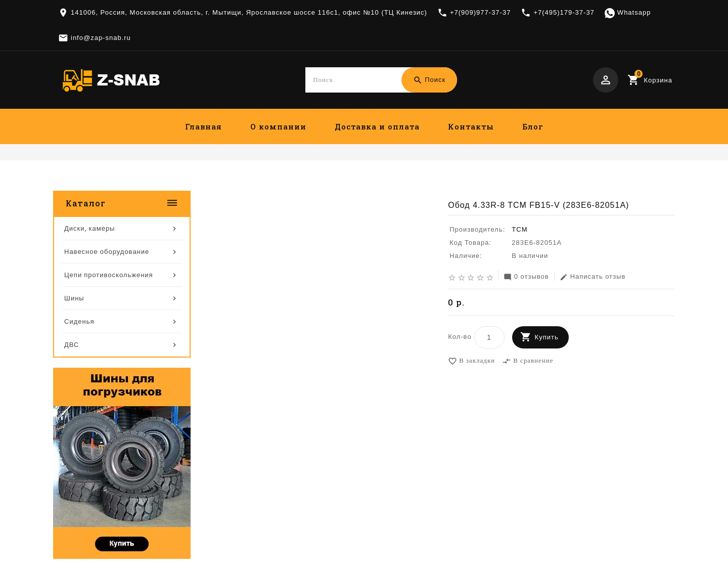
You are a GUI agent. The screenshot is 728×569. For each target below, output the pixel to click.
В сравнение (528, 362)
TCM (519, 230)
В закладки (471, 362)
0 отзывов (526, 277)
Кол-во (460, 337)
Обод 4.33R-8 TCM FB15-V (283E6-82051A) (595, 183)
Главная (203, 126)
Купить (547, 338)
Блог (533, 126)
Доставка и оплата (377, 126)
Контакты (471, 126)
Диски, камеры (484, 183)
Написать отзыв (593, 277)
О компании (278, 126)
